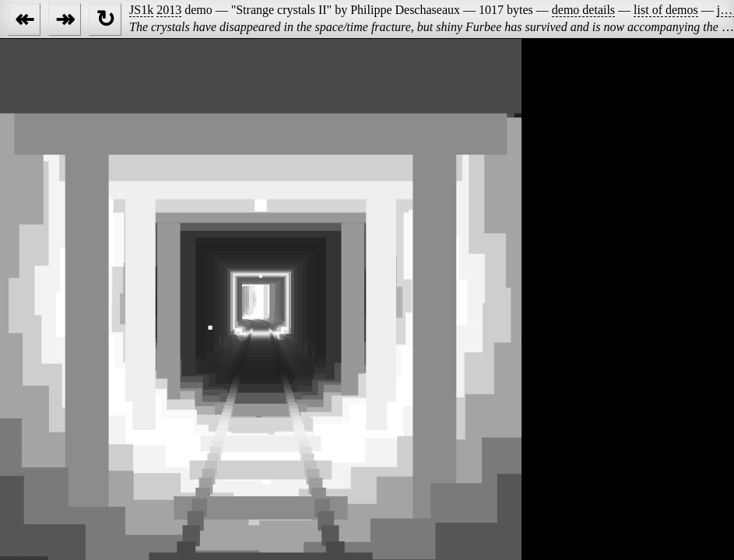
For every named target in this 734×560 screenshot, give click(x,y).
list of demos (666, 10)
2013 (169, 10)
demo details (583, 10)
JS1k (141, 10)
